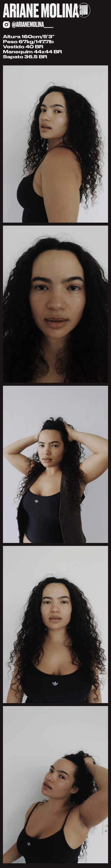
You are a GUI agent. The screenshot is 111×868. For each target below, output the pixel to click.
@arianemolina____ (33, 24)
